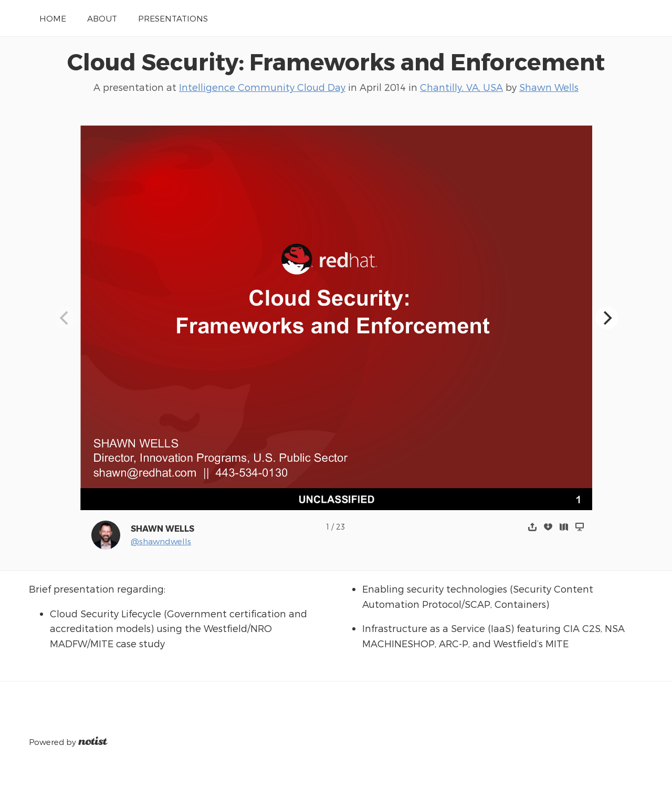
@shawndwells (161, 541)
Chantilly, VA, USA (461, 87)
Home (53, 18)
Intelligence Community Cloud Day (262, 87)
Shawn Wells (549, 87)
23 (340, 527)
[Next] (607, 318)
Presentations (173, 18)
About (102, 18)
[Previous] (66, 318)
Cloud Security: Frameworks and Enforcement (336, 61)
